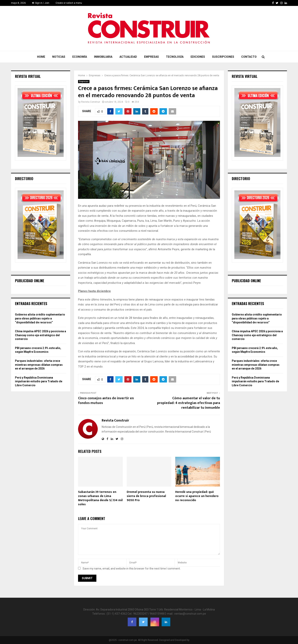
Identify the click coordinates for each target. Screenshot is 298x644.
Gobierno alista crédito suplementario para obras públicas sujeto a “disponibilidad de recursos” (40, 318)
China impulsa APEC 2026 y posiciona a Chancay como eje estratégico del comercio (41, 335)
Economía (80, 57)
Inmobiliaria (103, 57)
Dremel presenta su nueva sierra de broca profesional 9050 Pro (146, 496)
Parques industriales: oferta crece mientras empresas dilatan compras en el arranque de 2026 (39, 365)
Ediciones (198, 57)
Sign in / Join (41, 3)
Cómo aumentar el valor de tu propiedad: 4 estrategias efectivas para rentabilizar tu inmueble (189, 403)
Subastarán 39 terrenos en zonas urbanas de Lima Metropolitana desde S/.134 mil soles (100, 498)
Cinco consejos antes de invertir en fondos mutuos (106, 401)
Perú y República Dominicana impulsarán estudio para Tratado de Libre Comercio (39, 381)
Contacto (249, 57)
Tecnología (175, 57)
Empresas (151, 57)
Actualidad (128, 57)
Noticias (59, 57)
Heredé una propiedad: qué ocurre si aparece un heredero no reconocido (197, 496)
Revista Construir (91, 102)
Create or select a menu (69, 3)
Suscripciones (223, 57)
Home (41, 57)
